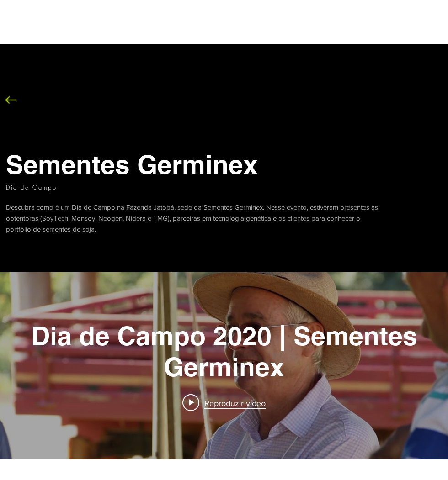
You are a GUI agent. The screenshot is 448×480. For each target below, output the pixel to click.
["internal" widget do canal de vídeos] (224, 366)
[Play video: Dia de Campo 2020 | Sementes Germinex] (224, 403)
